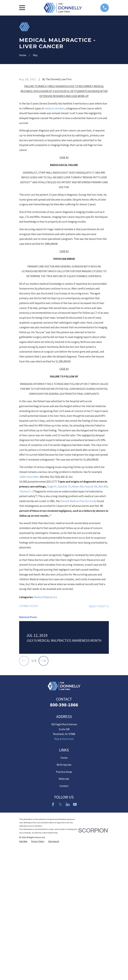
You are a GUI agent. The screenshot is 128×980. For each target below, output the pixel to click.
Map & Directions (64, 883)
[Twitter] (60, 948)
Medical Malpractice (45, 651)
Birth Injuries (64, 908)
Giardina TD (64, 540)
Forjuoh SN (91, 540)
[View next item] (43, 804)
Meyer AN (78, 540)
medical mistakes (54, 162)
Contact (64, 929)
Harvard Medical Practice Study (79, 555)
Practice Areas (64, 915)
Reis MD (103, 540)
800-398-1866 (64, 848)
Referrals (64, 922)
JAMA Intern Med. (29, 531)
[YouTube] (75, 948)
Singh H (51, 540)
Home (64, 901)
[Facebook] (53, 948)
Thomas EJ (25, 545)
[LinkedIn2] (68, 948)
